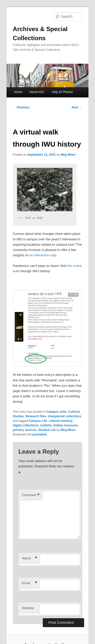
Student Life (47, 430)
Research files (36, 416)
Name (30, 558)
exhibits (46, 425)
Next (77, 107)
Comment (31, 495)
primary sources (25, 430)
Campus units (56, 412)
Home (18, 92)
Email (30, 583)
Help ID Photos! (62, 92)
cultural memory (61, 421)
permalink (40, 434)
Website (28, 608)
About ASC (37, 92)
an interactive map (43, 255)
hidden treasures (66, 425)
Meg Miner (68, 155)
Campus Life (38, 421)
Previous (21, 107)
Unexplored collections (65, 416)
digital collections (26, 425)
